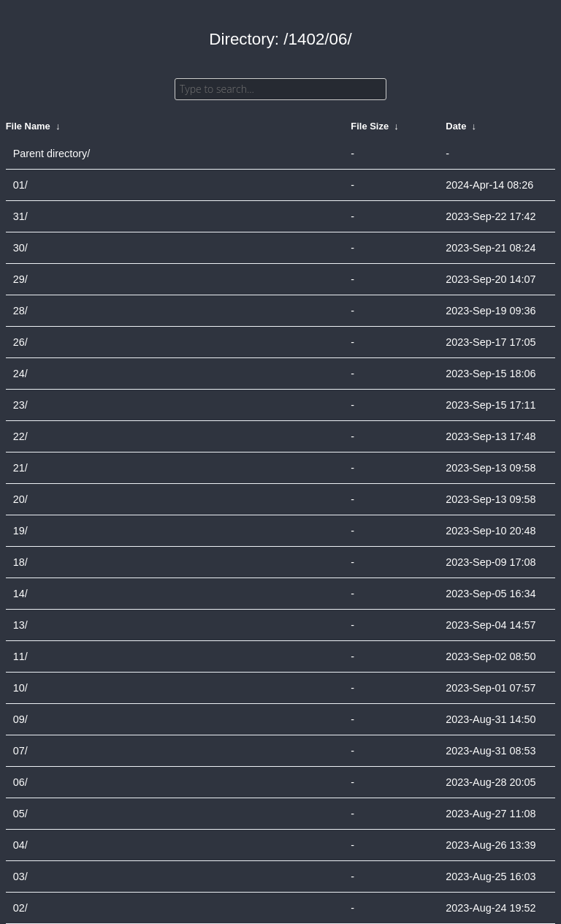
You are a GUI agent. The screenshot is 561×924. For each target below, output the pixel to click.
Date (456, 126)
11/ (20, 656)
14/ (20, 594)
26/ (20, 342)
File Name (28, 126)
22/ (20, 436)
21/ (20, 468)
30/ (20, 248)
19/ (20, 531)
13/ (20, 625)
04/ (20, 845)
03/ (20, 876)
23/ (20, 405)
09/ (20, 719)
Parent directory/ (52, 154)
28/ (20, 311)
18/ (20, 562)
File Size (370, 126)
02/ (20, 908)
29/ (20, 279)
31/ (20, 216)
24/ (20, 374)
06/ (20, 782)
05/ (20, 814)
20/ (20, 499)
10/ (20, 688)
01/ (20, 185)
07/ (20, 751)
